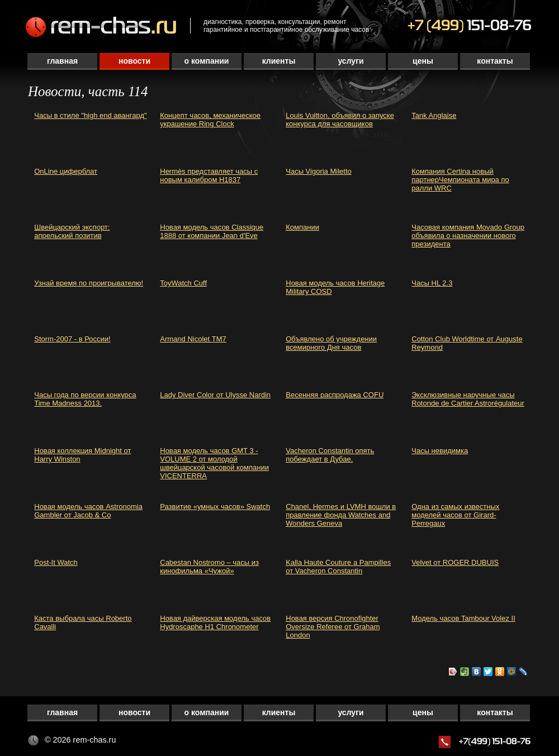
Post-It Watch (56, 562)
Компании (302, 227)
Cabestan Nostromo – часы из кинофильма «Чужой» (209, 567)
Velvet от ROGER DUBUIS (455, 562)
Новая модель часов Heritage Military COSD (335, 287)
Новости (134, 61)
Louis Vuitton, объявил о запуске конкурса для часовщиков (340, 120)
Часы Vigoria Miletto (318, 171)
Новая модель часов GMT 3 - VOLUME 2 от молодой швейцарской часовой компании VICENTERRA (214, 463)
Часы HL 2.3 (432, 283)
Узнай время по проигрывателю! (89, 283)
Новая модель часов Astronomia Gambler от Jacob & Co (88, 511)
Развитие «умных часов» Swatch (215, 507)
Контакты (495, 61)
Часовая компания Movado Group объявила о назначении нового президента (468, 236)
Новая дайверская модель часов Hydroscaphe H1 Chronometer (215, 622)
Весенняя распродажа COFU (335, 395)
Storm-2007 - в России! (72, 339)
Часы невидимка (440, 451)
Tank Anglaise (434, 115)
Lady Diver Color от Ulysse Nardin (215, 395)
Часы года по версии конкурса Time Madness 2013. (85, 399)
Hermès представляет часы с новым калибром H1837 (209, 175)
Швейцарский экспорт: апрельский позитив (72, 231)
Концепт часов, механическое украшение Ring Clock (210, 120)
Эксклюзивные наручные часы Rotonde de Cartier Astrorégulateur (468, 399)
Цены (423, 61)
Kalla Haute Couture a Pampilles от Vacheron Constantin (338, 567)
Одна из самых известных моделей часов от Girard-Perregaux (455, 515)
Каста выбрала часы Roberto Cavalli (83, 622)
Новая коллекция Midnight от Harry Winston (82, 455)
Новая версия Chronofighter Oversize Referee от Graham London (333, 627)
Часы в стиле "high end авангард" (90, 115)
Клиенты (279, 61)
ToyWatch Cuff (183, 283)
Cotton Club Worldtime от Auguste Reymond (467, 343)
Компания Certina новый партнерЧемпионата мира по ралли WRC (460, 180)
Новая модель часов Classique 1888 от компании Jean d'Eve (212, 231)
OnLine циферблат (66, 171)
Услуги (350, 61)
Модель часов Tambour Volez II (463, 618)
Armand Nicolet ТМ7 (193, 339)
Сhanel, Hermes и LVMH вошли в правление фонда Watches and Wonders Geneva (341, 515)
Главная (62, 61)
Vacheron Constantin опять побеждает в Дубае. (330, 455)
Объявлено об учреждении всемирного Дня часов (331, 343)
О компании (207, 61)
